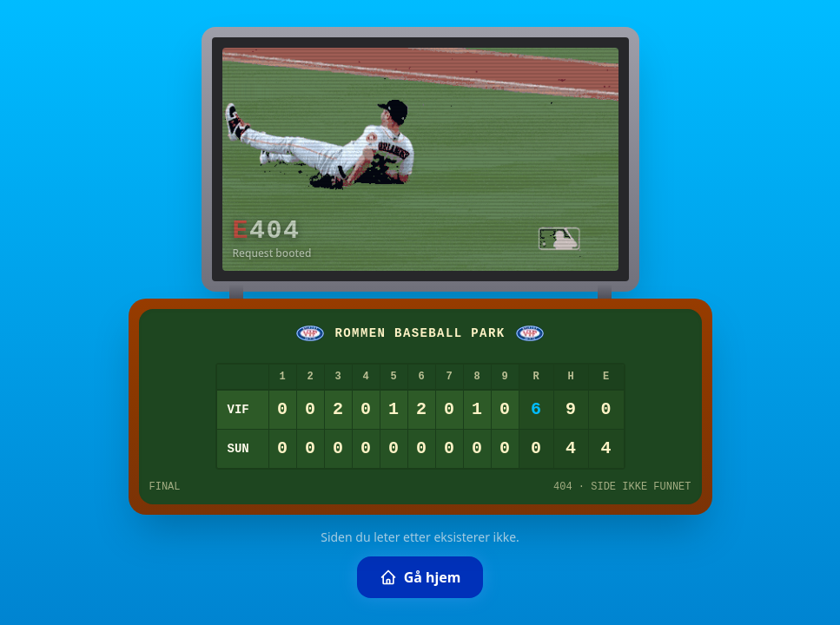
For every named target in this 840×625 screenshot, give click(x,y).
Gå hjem (420, 577)
